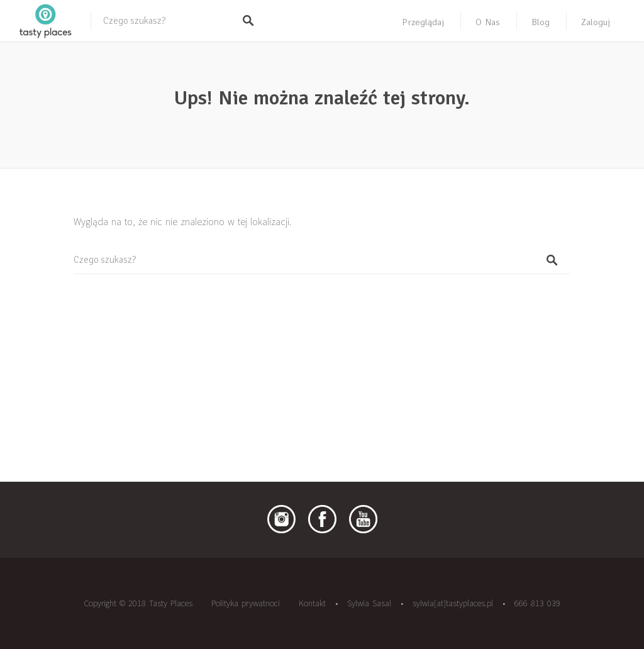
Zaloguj (596, 22)
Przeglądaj (423, 22)
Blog (541, 22)
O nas (488, 22)
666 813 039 (537, 603)
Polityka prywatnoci (246, 603)
